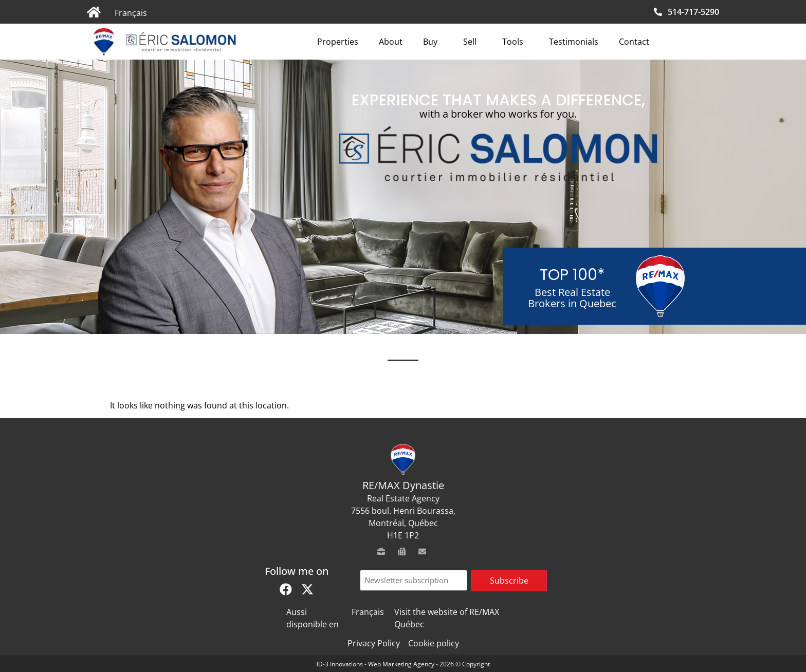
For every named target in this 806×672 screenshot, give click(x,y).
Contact (634, 42)
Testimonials (574, 42)
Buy (433, 42)
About (391, 42)
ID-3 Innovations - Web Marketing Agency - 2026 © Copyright (403, 664)
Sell (472, 42)
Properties (338, 42)
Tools (515, 42)
